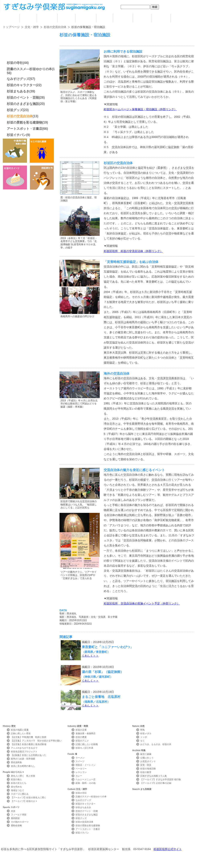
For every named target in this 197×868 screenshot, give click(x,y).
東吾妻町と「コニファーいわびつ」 (108, 647)
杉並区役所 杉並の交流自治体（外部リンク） (133, 251)
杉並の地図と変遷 (20, 730)
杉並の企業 (81, 730)
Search (142, 789)
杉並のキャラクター (21, 85)
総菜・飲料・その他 (86, 783)
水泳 (13, 811)
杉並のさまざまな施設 (23, 104)
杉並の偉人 (16, 779)
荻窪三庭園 (146, 754)
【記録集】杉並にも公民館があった (29, 755)
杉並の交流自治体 (55, 27)
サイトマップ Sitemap (75, 842)
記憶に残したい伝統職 (87, 744)
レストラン (81, 772)
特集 (161, 18)
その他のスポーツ (20, 822)
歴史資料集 (16, 762)
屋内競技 (15, 818)
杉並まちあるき (18, 91)
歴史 (28, 18)
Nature (138, 726)
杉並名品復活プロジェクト (24, 751)
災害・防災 (146, 765)
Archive (139, 750)
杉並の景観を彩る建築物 (25, 122)
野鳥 (143, 730)
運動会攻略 (16, 825)
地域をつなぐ (17, 790)
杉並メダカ (146, 733)
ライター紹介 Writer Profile (102, 842)
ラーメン (80, 758)
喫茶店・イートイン (86, 765)
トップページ (11, 27)
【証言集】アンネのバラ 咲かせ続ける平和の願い (36, 741)
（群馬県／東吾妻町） (96, 652)
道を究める (16, 787)
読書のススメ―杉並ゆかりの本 (29, 69)
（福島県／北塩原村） (96, 702)
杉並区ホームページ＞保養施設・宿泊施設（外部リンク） (140, 109)
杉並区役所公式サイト (168, 849)
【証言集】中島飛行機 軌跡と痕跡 (29, 737)
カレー (79, 776)
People (13, 772)
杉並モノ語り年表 (84, 748)
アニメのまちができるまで (24, 748)
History (9, 726)
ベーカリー (81, 769)
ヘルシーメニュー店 (86, 779)
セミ (143, 741)
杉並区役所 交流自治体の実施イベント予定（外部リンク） (142, 603)
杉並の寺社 (15, 63)
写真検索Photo (129, 842)
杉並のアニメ (82, 741)
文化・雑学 (32, 27)
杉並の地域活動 (148, 769)
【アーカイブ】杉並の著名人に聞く (29, 797)
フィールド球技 (19, 815)
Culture (77, 789)
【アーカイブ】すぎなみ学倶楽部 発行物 (161, 779)
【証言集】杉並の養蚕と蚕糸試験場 (29, 744)
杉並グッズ (15, 110)
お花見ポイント (148, 761)
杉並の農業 (81, 737)
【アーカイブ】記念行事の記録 (156, 783)
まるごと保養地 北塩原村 (101, 697)
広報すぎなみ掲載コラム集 (154, 776)
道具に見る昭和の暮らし (23, 766)
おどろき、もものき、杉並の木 (156, 744)
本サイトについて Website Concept (18, 842)
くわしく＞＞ (90, 656)
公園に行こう (147, 758)
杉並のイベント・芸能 (23, 98)
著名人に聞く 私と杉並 (23, 776)
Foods (72, 754)
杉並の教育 (146, 772)
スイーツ (80, 761)
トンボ (144, 737)
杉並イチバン (16, 135)
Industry (78, 726)
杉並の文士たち (19, 783)
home (11, 18)
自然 (142, 18)
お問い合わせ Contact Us (48, 842)
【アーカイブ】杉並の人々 (24, 801)
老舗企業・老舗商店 (86, 733)
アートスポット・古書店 (25, 129)
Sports (11, 807)
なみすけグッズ (18, 79)
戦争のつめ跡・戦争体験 (23, 759)
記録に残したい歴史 (21, 733)
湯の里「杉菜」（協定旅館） (103, 672)
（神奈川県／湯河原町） (97, 677)
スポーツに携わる (20, 794)
